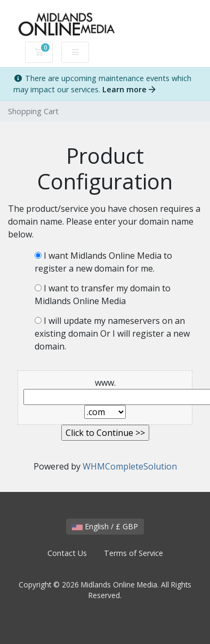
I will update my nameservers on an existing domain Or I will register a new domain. (112, 333)
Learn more (129, 89)
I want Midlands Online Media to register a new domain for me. (103, 262)
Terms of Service (134, 553)
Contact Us (67, 553)
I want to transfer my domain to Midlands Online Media (103, 295)
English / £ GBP (105, 526)
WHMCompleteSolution (130, 466)
